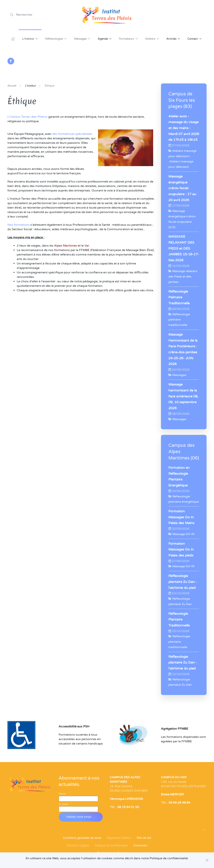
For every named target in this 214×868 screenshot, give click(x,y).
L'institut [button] (30, 39)
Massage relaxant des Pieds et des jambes (183, 277)
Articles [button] (173, 39)
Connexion (140, 846)
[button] (203, 830)
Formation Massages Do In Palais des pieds (181, 550)
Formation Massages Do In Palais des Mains (181, 517)
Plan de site (144, 838)
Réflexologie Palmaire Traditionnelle (179, 297)
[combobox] (30, 15)
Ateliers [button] (152, 39)
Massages (179, 375)
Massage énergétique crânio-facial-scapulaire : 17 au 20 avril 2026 (182, 188)
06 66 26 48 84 (179, 803)
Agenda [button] (105, 39)
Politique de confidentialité (111, 846)
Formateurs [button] (128, 39)
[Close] (207, 860)
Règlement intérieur (119, 838)
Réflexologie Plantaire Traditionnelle (179, 620)
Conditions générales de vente (82, 838)
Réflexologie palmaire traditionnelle (179, 320)
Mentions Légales (78, 846)
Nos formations (19, 225)
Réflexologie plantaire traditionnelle (179, 642)
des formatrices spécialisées (72, 134)
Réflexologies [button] (56, 39)
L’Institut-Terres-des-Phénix (27, 117)
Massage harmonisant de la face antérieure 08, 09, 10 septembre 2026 (183, 396)
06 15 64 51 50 (128, 807)
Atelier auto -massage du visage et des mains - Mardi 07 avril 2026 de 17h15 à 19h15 (184, 128)
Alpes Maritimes (66, 246)
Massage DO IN (183, 534)
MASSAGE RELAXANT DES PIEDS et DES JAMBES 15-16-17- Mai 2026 (184, 248)
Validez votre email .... (81, 817)
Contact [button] (194, 39)
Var (87, 246)
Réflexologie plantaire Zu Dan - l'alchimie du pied (183, 582)
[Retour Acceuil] (107, 15)
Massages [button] (82, 39)
